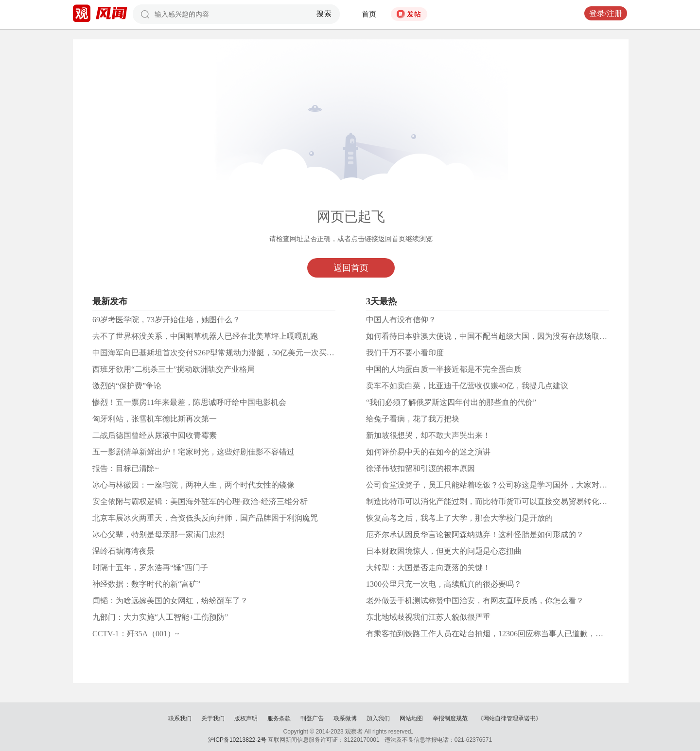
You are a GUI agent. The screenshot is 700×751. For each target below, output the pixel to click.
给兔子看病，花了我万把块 (413, 419)
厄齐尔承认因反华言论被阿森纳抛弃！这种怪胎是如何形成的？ (475, 534)
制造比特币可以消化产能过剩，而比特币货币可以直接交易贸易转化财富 (490, 501)
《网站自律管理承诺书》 (509, 718)
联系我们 (180, 718)
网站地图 (411, 718)
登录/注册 (606, 13)
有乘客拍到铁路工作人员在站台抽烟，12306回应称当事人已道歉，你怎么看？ (500, 634)
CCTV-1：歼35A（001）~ (136, 634)
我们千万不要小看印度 (405, 353)
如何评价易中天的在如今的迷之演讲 (428, 452)
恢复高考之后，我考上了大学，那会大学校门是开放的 (459, 518)
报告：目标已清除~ (126, 468)
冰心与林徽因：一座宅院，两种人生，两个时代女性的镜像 (193, 485)
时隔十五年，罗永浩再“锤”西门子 (150, 568)
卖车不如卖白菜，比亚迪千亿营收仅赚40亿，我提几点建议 (467, 386)
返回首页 (351, 268)
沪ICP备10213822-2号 (237, 740)
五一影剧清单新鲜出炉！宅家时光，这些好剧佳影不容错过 (193, 452)
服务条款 (279, 718)
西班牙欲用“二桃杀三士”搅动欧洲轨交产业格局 (174, 369)
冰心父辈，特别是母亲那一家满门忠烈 (158, 534)
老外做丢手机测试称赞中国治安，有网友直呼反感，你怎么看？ (475, 601)
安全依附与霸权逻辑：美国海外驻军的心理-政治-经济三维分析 (200, 501)
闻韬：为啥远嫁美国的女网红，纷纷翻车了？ (170, 601)
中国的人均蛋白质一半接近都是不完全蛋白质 (444, 369)
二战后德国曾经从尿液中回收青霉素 (155, 435)
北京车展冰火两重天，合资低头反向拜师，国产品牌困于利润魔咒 (205, 518)
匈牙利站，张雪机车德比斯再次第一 (155, 419)
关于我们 (213, 718)
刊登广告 (312, 718)
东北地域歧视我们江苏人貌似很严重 (428, 617)
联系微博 (345, 718)
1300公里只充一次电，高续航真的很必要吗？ (444, 584)
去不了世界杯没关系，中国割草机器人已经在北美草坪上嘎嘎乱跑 (205, 336)
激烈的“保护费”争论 (127, 386)
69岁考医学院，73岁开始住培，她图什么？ (166, 320)
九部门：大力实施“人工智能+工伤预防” (160, 617)
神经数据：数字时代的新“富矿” (146, 584)
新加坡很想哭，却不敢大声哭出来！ (428, 435)
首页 (369, 14)
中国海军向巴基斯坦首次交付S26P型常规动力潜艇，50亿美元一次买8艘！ (219, 353)
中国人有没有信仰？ (401, 320)
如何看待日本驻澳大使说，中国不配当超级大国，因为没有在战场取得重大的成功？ (510, 336)
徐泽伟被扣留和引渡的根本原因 (420, 468)
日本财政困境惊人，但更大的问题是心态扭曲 (444, 551)
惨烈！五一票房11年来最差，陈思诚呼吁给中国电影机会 (189, 402)
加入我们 (378, 718)
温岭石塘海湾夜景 (123, 551)
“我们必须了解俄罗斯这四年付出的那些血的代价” (451, 402)
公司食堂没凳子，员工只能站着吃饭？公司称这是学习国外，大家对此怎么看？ (502, 485)
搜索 (324, 14)
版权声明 (246, 718)
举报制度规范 (450, 718)
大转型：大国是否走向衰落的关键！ (428, 568)
